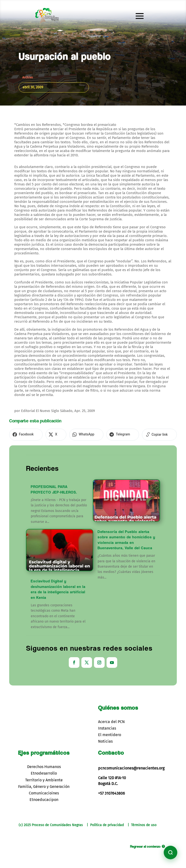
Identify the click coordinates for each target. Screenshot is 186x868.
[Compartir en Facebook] (24, 434)
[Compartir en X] (50, 434)
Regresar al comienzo (145, 845)
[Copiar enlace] (141, 434)
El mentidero (110, 733)
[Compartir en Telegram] (109, 434)
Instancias (107, 727)
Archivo (28, 77)
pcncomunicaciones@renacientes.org (131, 766)
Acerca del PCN (111, 720)
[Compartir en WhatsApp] (76, 434)
